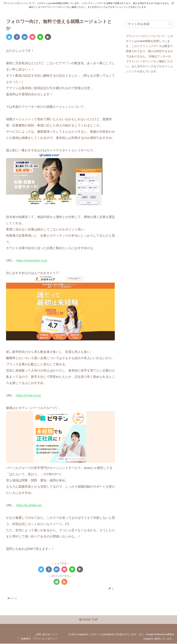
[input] (150, 24)
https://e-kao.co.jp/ (29, 395)
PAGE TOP (88, 620)
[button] (170, 24)
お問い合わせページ (46, 634)
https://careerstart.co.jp (32, 261)
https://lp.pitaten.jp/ (29, 505)
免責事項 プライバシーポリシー (39, 639)
